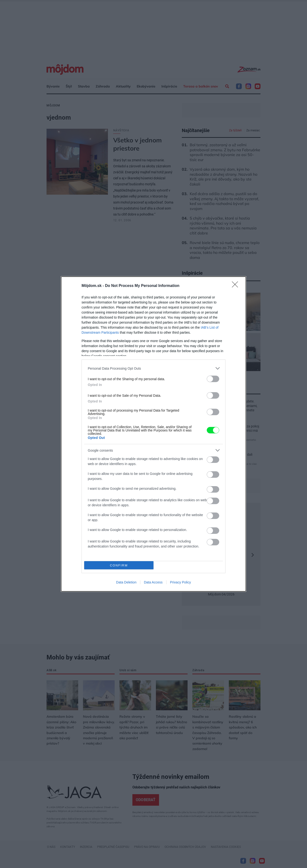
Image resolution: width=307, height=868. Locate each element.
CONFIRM (119, 565)
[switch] (213, 379)
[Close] (236, 286)
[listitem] (153, 368)
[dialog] (153, 434)
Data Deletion (126, 582)
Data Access (153, 582)
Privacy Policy (180, 582)
